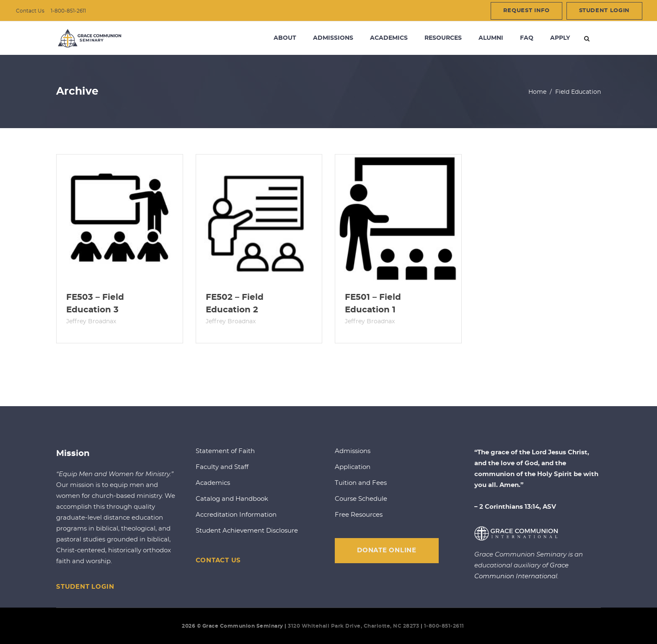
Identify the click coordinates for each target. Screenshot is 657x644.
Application (353, 467)
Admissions (353, 451)
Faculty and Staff (222, 467)
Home (537, 92)
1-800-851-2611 (68, 11)
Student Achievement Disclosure (247, 531)
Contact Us (30, 11)
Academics (213, 483)
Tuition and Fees (361, 483)
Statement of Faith (225, 451)
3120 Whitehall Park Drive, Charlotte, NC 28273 (353, 626)
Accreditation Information (236, 515)
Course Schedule (361, 499)
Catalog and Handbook (232, 499)
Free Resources (359, 515)
